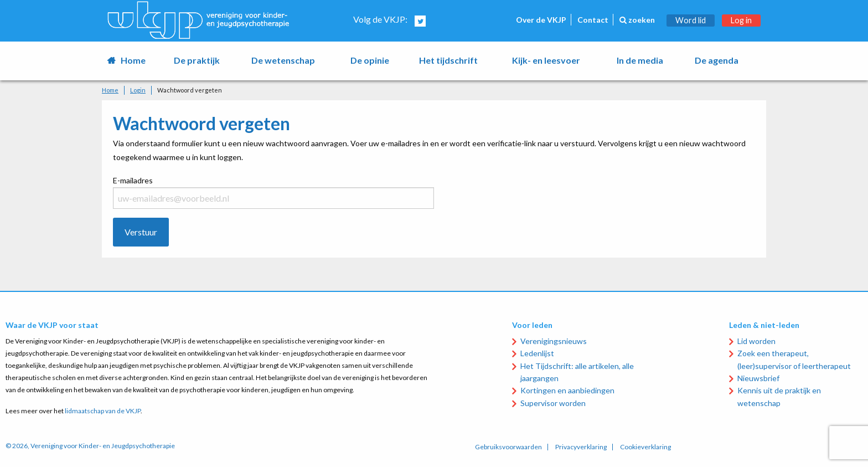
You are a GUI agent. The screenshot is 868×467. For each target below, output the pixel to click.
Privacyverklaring (581, 447)
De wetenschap (283, 60)
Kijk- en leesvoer (546, 60)
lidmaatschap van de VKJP (103, 411)
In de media (640, 60)
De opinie (370, 60)
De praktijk (197, 60)
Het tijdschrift (448, 60)
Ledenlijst (537, 353)
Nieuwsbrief (758, 378)
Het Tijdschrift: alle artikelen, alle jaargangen (577, 372)
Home (133, 60)
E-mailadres (273, 181)
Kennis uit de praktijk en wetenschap (779, 396)
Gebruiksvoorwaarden (508, 447)
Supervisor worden (553, 403)
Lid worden (756, 341)
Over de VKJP (541, 20)
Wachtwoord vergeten (190, 90)
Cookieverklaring (645, 447)
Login (138, 90)
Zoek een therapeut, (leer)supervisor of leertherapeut (794, 359)
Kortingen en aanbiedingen (567, 390)
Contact (593, 20)
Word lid (691, 20)
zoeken (637, 20)
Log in (741, 20)
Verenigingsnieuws (554, 341)
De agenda (717, 60)
